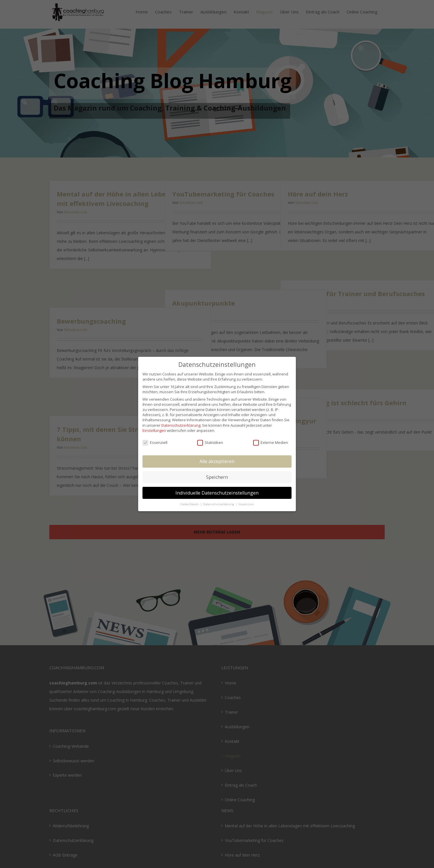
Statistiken (210, 442)
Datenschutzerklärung (181, 425)
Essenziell (155, 442)
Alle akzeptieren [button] (217, 461)
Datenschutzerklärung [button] (219, 504)
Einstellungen (154, 430)
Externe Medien (271, 442)
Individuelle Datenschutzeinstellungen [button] (217, 493)
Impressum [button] (246, 504)
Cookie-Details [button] (190, 504)
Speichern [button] (217, 477)
